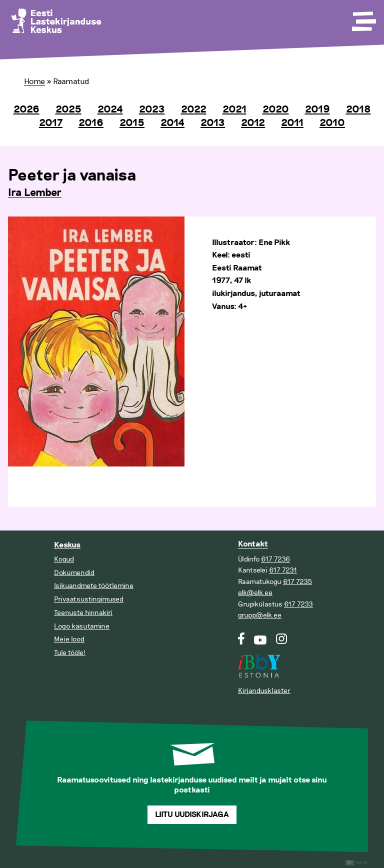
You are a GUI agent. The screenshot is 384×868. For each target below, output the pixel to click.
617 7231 (283, 570)
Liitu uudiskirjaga (192, 815)
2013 (213, 123)
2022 (194, 109)
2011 (292, 123)
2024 (110, 109)
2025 (68, 109)
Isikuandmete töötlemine (94, 586)
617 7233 (298, 604)
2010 (332, 123)
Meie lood (69, 639)
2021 (234, 109)
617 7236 (275, 559)
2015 (132, 123)
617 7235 (297, 582)
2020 (276, 109)
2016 (91, 123)
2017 (51, 123)
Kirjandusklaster (264, 691)
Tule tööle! (70, 653)
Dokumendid (74, 573)
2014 (172, 123)
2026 (26, 109)
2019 (317, 109)
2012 (253, 123)
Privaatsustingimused (89, 599)
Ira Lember (35, 193)
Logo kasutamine (82, 626)
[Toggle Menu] (363, 18)
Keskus (67, 545)
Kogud (64, 559)
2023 (152, 109)
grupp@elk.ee (260, 615)
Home (34, 81)
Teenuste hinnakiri (83, 613)
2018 (358, 109)
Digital (357, 863)
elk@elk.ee (255, 593)
